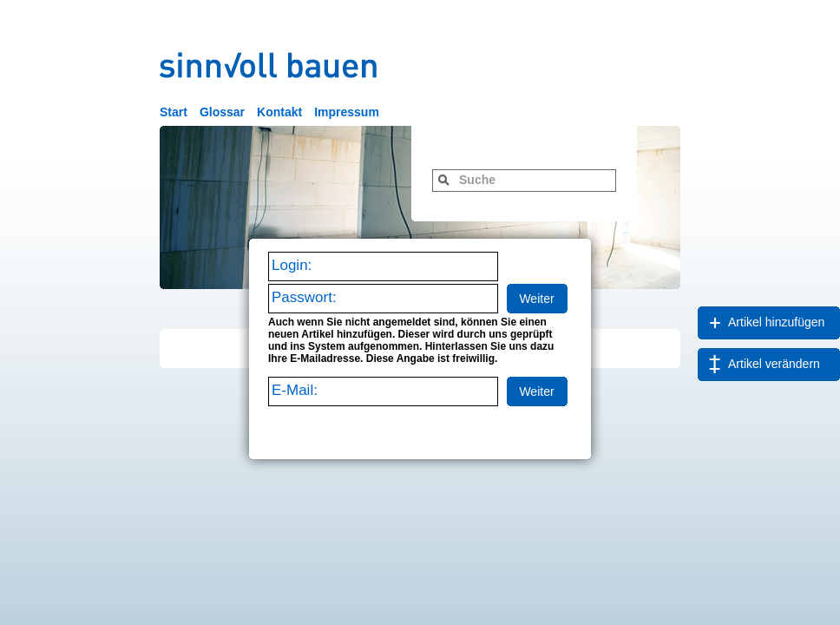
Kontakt (279, 112)
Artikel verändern (774, 364)
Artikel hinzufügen (776, 322)
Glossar (222, 112)
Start (174, 112)
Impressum (347, 112)
